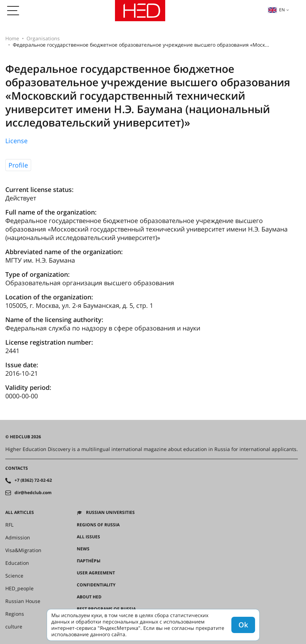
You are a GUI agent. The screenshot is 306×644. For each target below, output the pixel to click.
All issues (88, 537)
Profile (18, 165)
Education (17, 563)
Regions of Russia (98, 525)
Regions (15, 614)
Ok (243, 625)
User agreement (96, 573)
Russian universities (110, 513)
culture (14, 627)
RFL (9, 525)
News (83, 549)
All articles (20, 513)
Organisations (43, 38)
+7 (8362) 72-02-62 (33, 480)
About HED (89, 597)
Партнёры (89, 561)
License (16, 141)
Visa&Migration (23, 550)
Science (14, 576)
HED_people (19, 589)
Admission (18, 538)
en (276, 10)
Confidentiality (96, 585)
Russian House (23, 601)
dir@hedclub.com (33, 493)
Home (12, 38)
